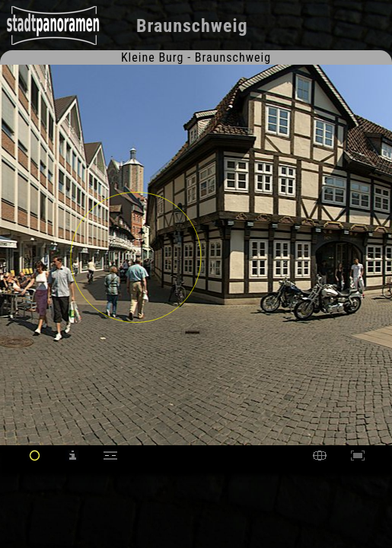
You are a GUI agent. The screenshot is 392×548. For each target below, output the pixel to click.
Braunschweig (192, 26)
